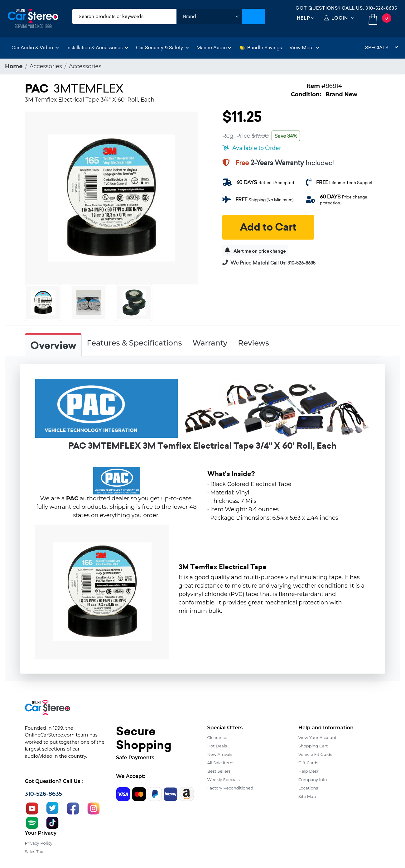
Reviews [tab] (253, 343)
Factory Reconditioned (230, 788)
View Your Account (318, 737)
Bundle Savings (261, 48)
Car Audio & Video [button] (35, 48)
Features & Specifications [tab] (135, 343)
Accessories (46, 66)
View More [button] (304, 48)
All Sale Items (221, 763)
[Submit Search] (254, 17)
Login (340, 18)
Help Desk (309, 771)
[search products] (125, 17)
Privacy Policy (39, 843)
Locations (308, 788)
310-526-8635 (381, 8)
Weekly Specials (224, 780)
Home (14, 66)
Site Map (307, 796)
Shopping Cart (313, 746)
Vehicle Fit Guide (316, 754)
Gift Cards (308, 763)
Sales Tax (34, 851)
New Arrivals (220, 754)
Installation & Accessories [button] (97, 48)
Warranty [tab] (210, 343)
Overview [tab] (53, 346)
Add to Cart (268, 227)
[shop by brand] (209, 17)
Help (304, 18)
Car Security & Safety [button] (162, 48)
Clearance (217, 737)
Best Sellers (219, 771)
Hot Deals (217, 746)
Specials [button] (382, 48)
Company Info (313, 780)
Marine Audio (214, 48)
